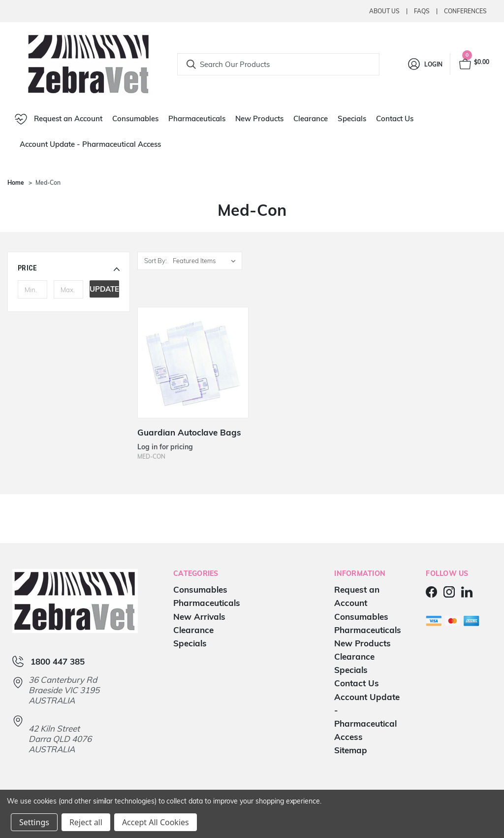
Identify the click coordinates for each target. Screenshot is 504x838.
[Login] (425, 64)
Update (104, 289)
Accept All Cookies (156, 822)
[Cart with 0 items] (473, 64)
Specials (352, 118)
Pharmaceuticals (197, 118)
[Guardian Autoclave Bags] (193, 363)
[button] (69, 268)
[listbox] (206, 261)
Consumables (135, 118)
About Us (384, 11)
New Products (259, 118)
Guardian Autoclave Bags (189, 432)
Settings (34, 822)
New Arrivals (199, 617)
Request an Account (59, 119)
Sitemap (351, 750)
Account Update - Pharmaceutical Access (90, 144)
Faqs (422, 11)
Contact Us (395, 118)
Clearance (311, 118)
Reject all (86, 822)
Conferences (465, 11)
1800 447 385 (58, 661)
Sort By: (156, 261)
